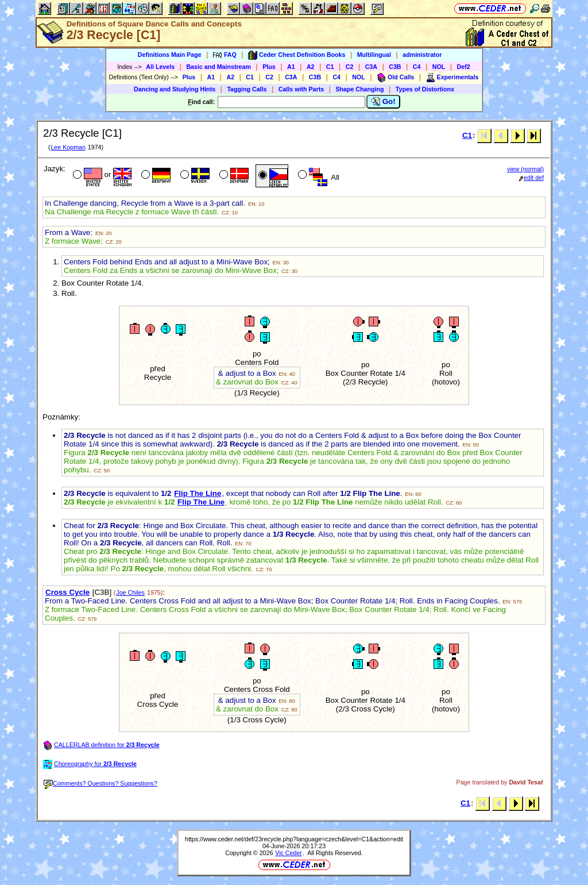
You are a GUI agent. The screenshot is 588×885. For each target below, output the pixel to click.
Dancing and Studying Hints (175, 89)
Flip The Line (198, 493)
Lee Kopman (68, 147)
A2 (311, 67)
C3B (395, 67)
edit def (531, 178)
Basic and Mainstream (218, 67)
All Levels (160, 67)
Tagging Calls (247, 89)
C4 (417, 67)
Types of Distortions (425, 89)
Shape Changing (359, 89)
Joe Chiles (130, 592)
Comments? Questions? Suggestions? (100, 783)
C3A (371, 67)
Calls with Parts (301, 89)
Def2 (464, 67)
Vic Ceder (289, 853)
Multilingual (374, 55)
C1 (330, 67)
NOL (439, 67)
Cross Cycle (67, 592)
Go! (383, 102)
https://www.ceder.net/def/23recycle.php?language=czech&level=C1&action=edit (294, 839)
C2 (350, 67)
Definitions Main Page (170, 55)
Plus (269, 67)
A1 (291, 67)
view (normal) (525, 169)
